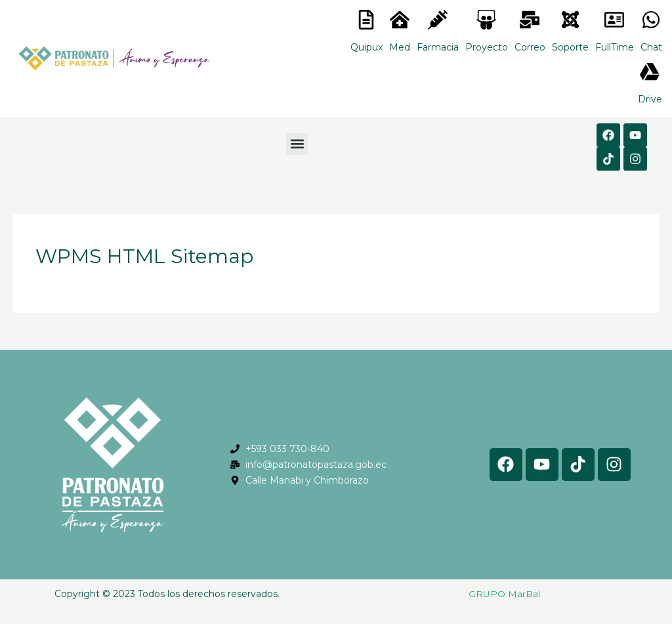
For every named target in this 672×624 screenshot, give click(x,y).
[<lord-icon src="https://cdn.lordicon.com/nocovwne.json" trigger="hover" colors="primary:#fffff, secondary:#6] (366, 20)
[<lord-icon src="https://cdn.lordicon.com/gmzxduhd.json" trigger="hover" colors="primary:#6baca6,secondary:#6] (614, 20)
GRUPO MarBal (504, 594)
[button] (297, 144)
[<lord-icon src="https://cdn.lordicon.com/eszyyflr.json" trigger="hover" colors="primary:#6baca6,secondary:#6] (570, 20)
